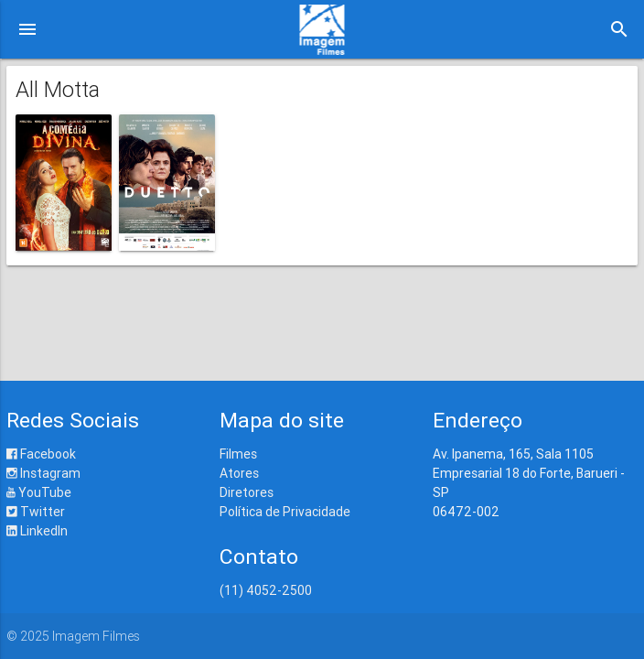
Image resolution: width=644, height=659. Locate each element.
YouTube (39, 492)
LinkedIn (37, 531)
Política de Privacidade (285, 512)
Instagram (43, 473)
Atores (239, 473)
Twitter (36, 512)
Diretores (247, 492)
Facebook (41, 454)
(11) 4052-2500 (266, 590)
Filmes (238, 454)
